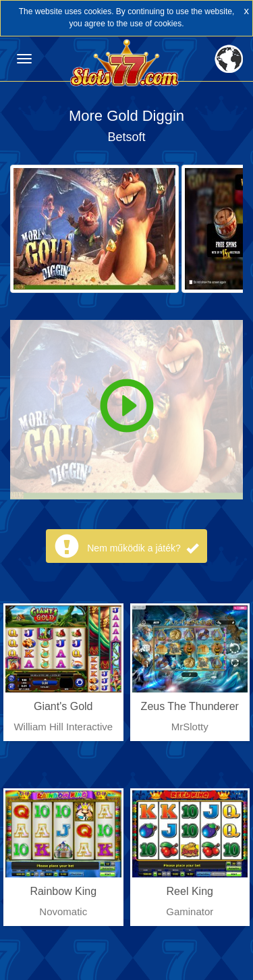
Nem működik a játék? (142, 548)
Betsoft (126, 137)
